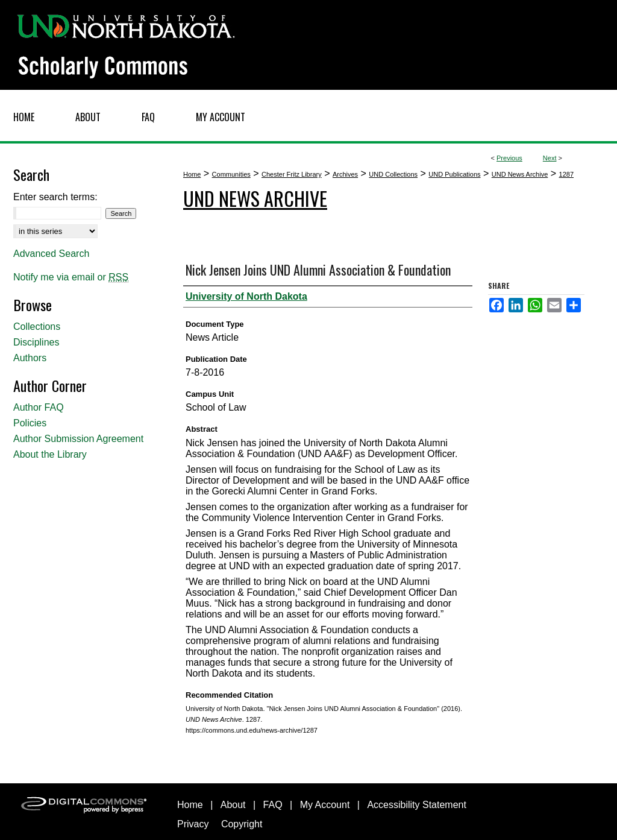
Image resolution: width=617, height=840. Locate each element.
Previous (509, 158)
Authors (30, 358)
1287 (566, 174)
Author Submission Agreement (78, 439)
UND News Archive (520, 174)
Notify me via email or (71, 277)
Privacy (193, 824)
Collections (37, 327)
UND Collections (393, 174)
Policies (30, 423)
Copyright (242, 824)
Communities (231, 174)
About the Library (50, 454)
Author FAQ (39, 407)
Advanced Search (51, 254)
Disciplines (36, 342)
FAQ (273, 805)
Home (192, 174)
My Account (325, 805)
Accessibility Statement (417, 805)
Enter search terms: (55, 197)
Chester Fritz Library (292, 174)
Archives (345, 174)
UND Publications (454, 174)
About (233, 805)
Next (550, 158)
